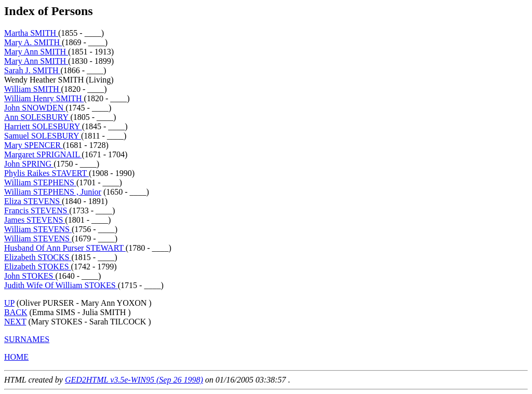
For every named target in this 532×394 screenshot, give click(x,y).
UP (9, 303)
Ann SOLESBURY (37, 117)
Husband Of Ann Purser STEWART (65, 248)
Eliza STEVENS (33, 201)
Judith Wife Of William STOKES (61, 285)
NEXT (15, 322)
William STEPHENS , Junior (53, 192)
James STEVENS (35, 220)
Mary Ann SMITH (36, 52)
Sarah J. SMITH (32, 70)
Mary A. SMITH (33, 42)
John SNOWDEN (35, 108)
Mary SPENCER (34, 145)
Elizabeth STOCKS (38, 257)
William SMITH (33, 89)
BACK (16, 312)
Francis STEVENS (37, 210)
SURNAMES (27, 339)
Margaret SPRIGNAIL (43, 154)
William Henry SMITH (44, 98)
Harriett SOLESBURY (43, 126)
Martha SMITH (31, 33)
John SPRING (29, 164)
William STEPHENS (40, 182)
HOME (16, 357)
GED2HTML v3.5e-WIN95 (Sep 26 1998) (134, 380)
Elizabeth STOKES (38, 267)
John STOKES (30, 276)
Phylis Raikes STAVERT (46, 173)
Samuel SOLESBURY (43, 136)
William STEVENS (38, 229)
